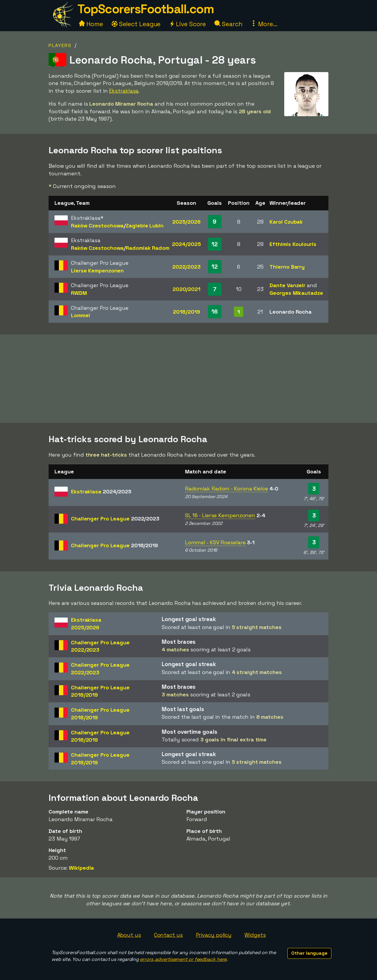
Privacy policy (214, 935)
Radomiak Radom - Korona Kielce (226, 489)
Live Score (187, 24)
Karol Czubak (286, 222)
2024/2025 (186, 244)
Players (60, 45)
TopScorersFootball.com (145, 9)
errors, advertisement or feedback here (183, 959)
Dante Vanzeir (287, 285)
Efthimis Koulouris (293, 244)
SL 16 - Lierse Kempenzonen (220, 515)
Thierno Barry (287, 267)
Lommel (80, 315)
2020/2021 (186, 289)
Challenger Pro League (115, 519)
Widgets (255, 935)
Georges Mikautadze (296, 293)
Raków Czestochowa (97, 226)
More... (264, 24)
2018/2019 (186, 312)
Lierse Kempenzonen (97, 271)
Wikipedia (81, 868)
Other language (309, 953)
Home (91, 24)
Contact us (168, 935)
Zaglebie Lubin (145, 226)
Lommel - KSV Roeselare (215, 542)
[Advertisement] (188, 379)
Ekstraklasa (124, 91)
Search (228, 24)
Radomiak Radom (148, 248)
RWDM (79, 293)
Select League (136, 24)
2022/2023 (186, 267)
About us (129, 935)
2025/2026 (186, 222)
